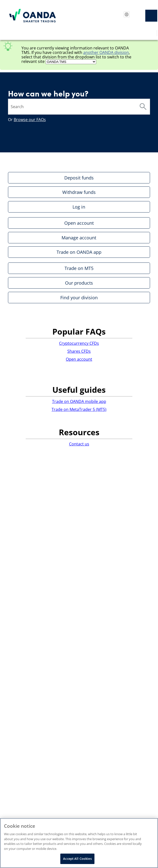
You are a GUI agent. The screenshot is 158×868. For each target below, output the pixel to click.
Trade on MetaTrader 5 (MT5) (79, 409)
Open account (79, 223)
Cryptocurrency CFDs (79, 343)
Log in (79, 207)
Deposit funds (79, 178)
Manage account (79, 238)
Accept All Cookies (77, 859)
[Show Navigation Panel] (151, 16)
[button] (143, 107)
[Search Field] (79, 107)
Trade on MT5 (79, 268)
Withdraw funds (79, 192)
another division (106, 52)
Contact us (79, 444)
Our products (79, 283)
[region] (79, 843)
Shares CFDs (79, 351)
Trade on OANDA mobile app (79, 401)
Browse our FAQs (30, 120)
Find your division (79, 298)
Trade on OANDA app (79, 252)
